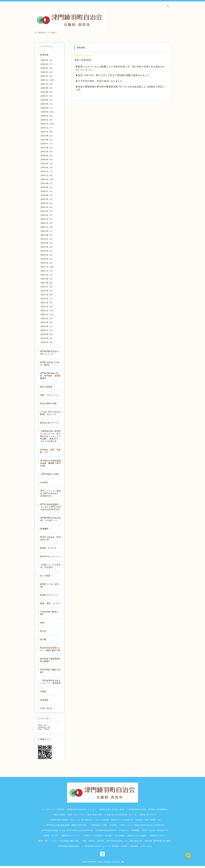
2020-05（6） (47, 338)
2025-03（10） (48, 112)
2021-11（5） (47, 271)
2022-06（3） (47, 243)
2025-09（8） (47, 88)
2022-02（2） (47, 259)
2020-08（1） (47, 326)
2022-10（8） (47, 227)
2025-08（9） (47, 92)
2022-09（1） (47, 231)
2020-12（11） (48, 310)
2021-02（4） (47, 303)
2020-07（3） (47, 330)
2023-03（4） (47, 207)
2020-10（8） (47, 318)
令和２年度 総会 (83, 60)
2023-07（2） (47, 191)
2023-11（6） (47, 175)
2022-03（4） (47, 255)
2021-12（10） (48, 267)
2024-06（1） (47, 148)
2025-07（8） (47, 96)
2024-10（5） (47, 132)
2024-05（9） (47, 152)
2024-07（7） (47, 144)
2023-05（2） (47, 199)
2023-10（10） (48, 179)
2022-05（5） (47, 247)
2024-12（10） (48, 124)
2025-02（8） (47, 116)
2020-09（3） (47, 322)
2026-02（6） (47, 68)
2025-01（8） (47, 120)
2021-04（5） (47, 295)
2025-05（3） (47, 104)
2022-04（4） (47, 251)
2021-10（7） (47, 275)
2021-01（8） (47, 307)
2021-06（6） (47, 291)
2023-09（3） (47, 183)
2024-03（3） (47, 159)
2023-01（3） (47, 215)
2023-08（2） (47, 187)
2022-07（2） (47, 239)
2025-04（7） (47, 108)
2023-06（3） (47, 195)
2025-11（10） (48, 80)
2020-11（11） (48, 314)
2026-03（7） (47, 64)
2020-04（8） (47, 342)
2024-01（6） (47, 167)
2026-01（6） (47, 72)
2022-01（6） (47, 263)
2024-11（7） (47, 128)
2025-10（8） (47, 84)
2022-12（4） (47, 219)
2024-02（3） (47, 163)
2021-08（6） (47, 283)
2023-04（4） (47, 203)
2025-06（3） (47, 100)
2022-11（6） (47, 223)
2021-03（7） (47, 299)
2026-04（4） (47, 60)
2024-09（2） (47, 136)
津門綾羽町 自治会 (95, 862)
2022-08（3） (47, 235)
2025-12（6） (47, 76)
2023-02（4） (47, 211)
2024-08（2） (47, 140)
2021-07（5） (47, 287)
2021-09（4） (47, 279)
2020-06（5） (47, 334)
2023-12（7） (47, 171)
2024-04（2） (47, 156)
